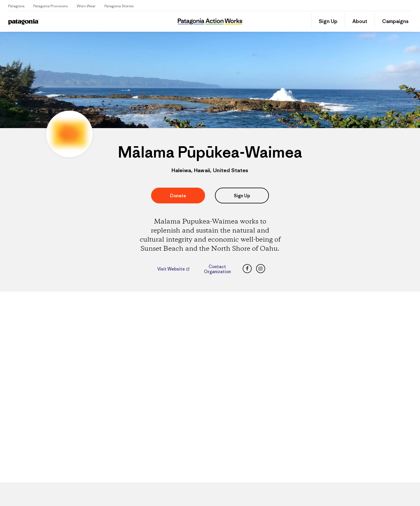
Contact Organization (217, 269)
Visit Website (171, 269)
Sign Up (328, 21)
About (360, 21)
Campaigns (395, 21)
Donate (178, 196)
